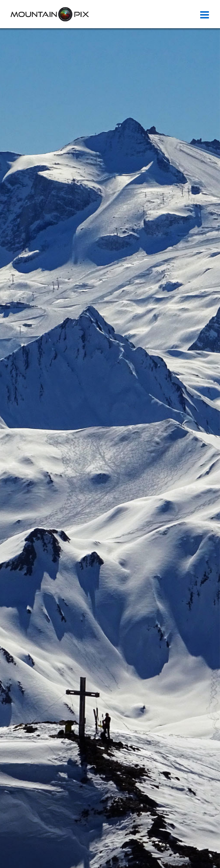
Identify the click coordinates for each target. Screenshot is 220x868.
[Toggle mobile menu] (205, 15)
